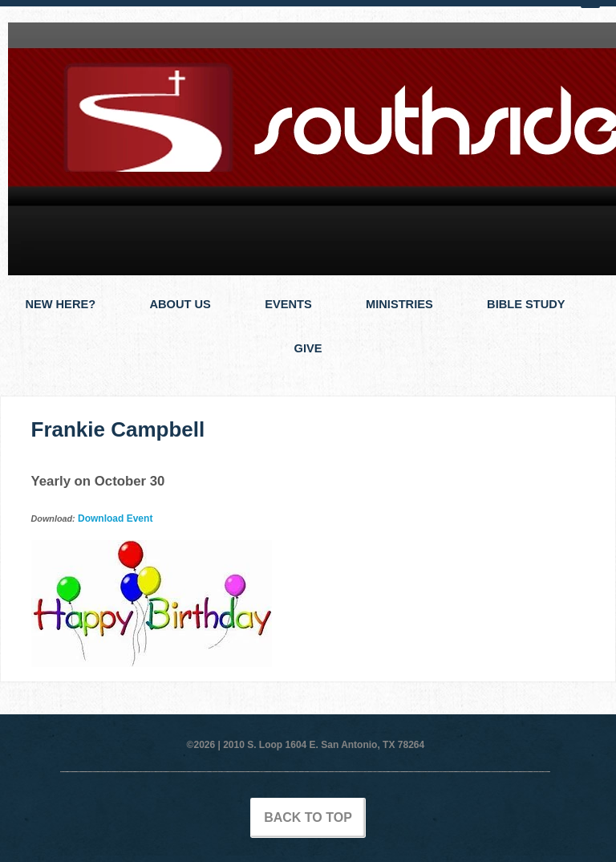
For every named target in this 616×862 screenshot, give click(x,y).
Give (308, 348)
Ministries (399, 304)
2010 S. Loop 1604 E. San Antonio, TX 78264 (324, 745)
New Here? (60, 304)
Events (288, 304)
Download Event (115, 518)
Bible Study (526, 304)
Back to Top (308, 817)
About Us (180, 304)
